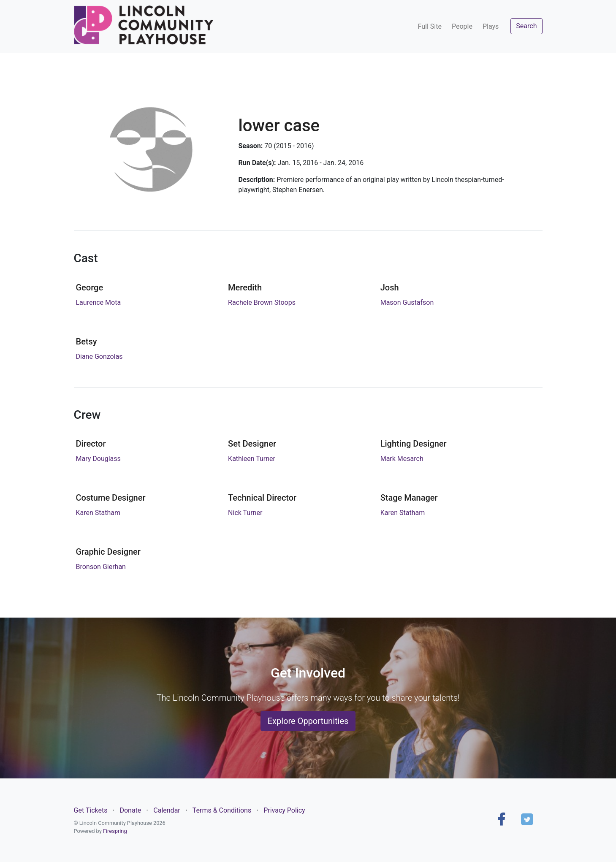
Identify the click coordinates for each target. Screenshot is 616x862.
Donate (130, 810)
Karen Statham (98, 513)
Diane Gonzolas (99, 356)
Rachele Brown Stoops (262, 302)
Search (526, 26)
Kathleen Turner (252, 459)
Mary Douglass (98, 459)
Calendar (167, 810)
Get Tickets (91, 810)
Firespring (115, 831)
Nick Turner (245, 513)
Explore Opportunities (308, 721)
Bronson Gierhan (101, 567)
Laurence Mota (99, 302)
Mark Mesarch (402, 459)
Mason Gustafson (407, 302)
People (462, 26)
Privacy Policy (284, 810)
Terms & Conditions (222, 810)
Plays (491, 26)
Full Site (430, 26)
